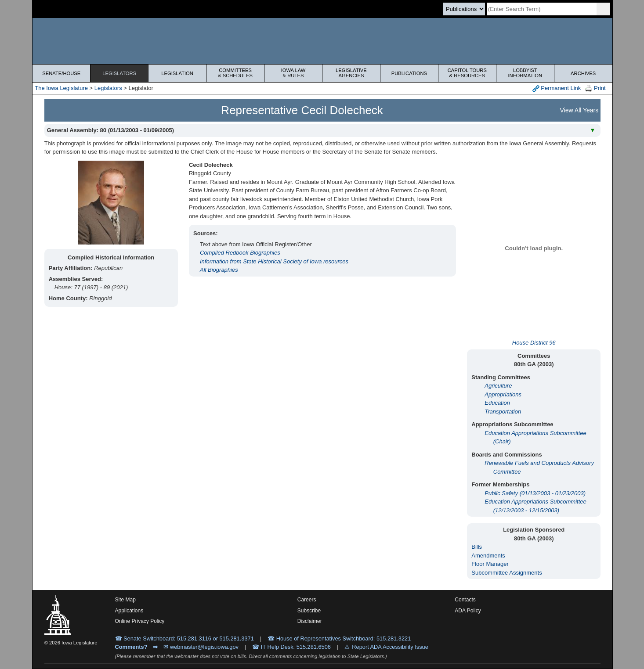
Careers (307, 600)
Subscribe (309, 611)
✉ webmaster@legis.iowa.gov (201, 647)
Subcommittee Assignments (507, 573)
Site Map (125, 600)
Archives (583, 73)
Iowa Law (293, 73)
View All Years (579, 110)
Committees (235, 73)
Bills (477, 547)
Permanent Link (557, 88)
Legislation (177, 73)
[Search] (542, 9)
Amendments (488, 556)
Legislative (351, 73)
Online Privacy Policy (140, 621)
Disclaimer (310, 621)
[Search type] (464, 9)
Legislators (119, 73)
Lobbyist (525, 73)
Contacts (465, 600)
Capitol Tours (467, 73)
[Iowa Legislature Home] (322, 41)
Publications (409, 73)
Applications (129, 611)
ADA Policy (468, 611)
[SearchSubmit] (603, 9)
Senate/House (61, 73)
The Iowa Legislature (61, 88)
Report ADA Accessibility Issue (390, 647)
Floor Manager (490, 564)
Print (595, 88)
